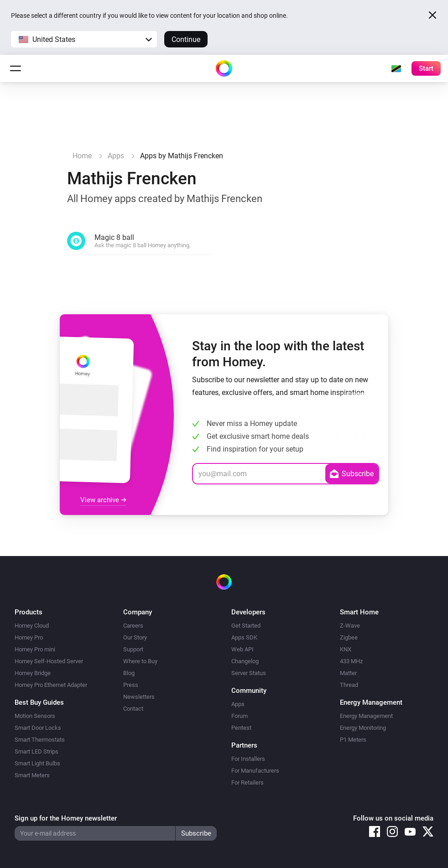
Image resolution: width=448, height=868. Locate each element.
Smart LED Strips (36, 751)
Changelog (245, 661)
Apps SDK (244, 637)
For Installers (248, 759)
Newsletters (139, 697)
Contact (133, 709)
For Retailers (247, 782)
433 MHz (351, 661)
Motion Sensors (35, 716)
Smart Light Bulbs (37, 763)
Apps (238, 704)
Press (131, 685)
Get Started (246, 626)
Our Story (135, 637)
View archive (103, 500)
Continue (186, 39)
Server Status (249, 673)
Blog (129, 673)
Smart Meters (32, 775)
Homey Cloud (32, 626)
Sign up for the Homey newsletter (66, 818)
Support (133, 649)
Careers (133, 626)
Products (29, 612)
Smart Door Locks (38, 728)
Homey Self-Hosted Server (49, 661)
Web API (242, 649)
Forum (240, 716)
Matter (348, 673)
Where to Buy (140, 661)
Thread (349, 685)
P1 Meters (353, 740)
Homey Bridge (33, 673)
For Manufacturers (255, 771)
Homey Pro (29, 637)
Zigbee (349, 637)
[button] (84, 39)
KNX (346, 649)
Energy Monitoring (363, 728)
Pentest (241, 728)
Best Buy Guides (39, 702)
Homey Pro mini (35, 649)
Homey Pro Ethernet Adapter (51, 685)
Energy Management (366, 716)
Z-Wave (350, 626)
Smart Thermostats (40, 740)
